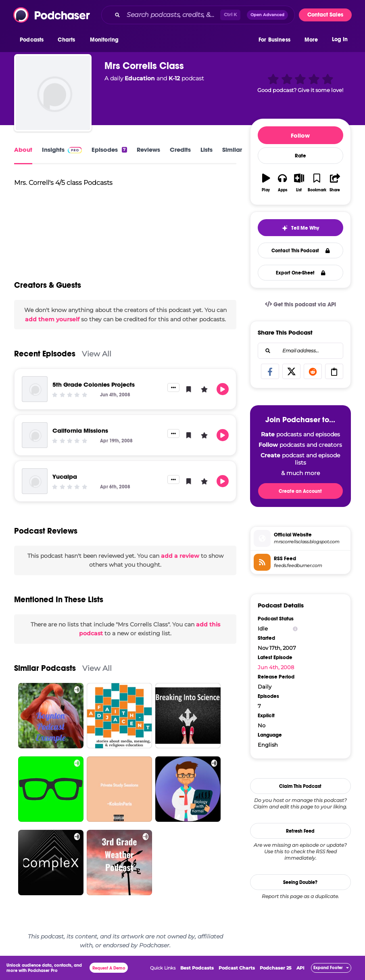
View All (97, 354)
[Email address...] (300, 351)
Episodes (109, 150)
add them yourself (52, 319)
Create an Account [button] (300, 491)
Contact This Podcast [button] (301, 251)
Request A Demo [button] (109, 968)
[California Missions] (35, 435)
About (23, 150)
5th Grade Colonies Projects (94, 384)
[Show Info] (295, 629)
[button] (34, 40)
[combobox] (198, 15)
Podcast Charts (237, 968)
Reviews (148, 150)
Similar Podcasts (45, 668)
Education (140, 78)
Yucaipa (65, 476)
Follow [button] (300, 135)
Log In (340, 39)
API (300, 968)
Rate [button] (300, 156)
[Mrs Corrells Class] (53, 93)
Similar (232, 150)
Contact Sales (325, 15)
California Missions (80, 430)
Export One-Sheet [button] (301, 273)
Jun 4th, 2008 (276, 667)
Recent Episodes (45, 354)
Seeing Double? (300, 882)
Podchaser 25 (276, 968)
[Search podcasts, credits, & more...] (172, 15)
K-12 (174, 78)
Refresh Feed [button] (300, 831)
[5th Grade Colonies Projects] (35, 389)
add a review (180, 556)
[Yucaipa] (35, 481)
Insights (62, 150)
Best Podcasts (197, 968)
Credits (180, 150)
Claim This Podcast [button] (300, 786)
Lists (206, 150)
